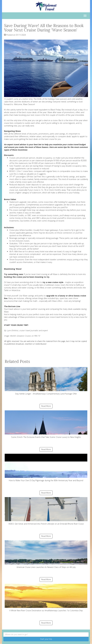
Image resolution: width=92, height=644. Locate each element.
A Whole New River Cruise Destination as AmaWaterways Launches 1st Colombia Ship (46, 598)
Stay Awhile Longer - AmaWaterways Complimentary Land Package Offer (46, 381)
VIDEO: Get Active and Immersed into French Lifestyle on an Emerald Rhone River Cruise (46, 511)
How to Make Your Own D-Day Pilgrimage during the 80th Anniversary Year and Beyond (46, 468)
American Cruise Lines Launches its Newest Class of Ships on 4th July (46, 554)
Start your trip (46, 639)
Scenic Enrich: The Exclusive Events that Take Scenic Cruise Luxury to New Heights (46, 424)
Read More (46, 406)
